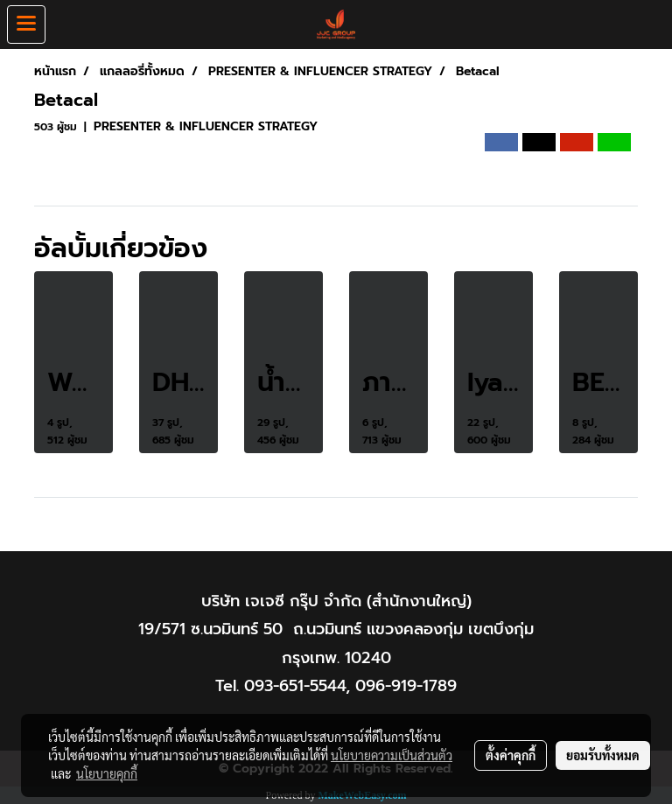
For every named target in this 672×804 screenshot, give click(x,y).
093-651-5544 (295, 686)
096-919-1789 (406, 686)
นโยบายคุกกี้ (107, 773)
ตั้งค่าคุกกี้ (511, 755)
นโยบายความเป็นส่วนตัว (392, 755)
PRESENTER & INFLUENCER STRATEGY (206, 126)
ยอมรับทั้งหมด (603, 755)
